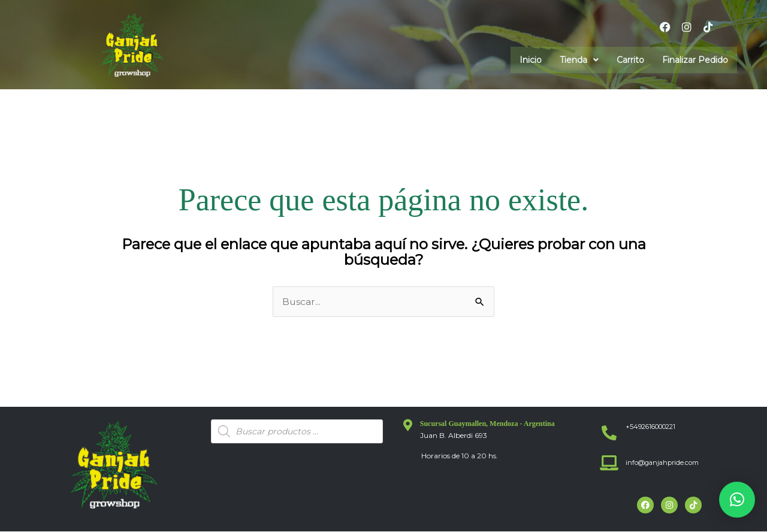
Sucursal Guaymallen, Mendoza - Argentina (487, 424)
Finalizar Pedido (695, 60)
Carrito (630, 60)
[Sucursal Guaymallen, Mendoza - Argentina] (408, 425)
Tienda (579, 60)
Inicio (531, 60)
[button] (579, 60)
